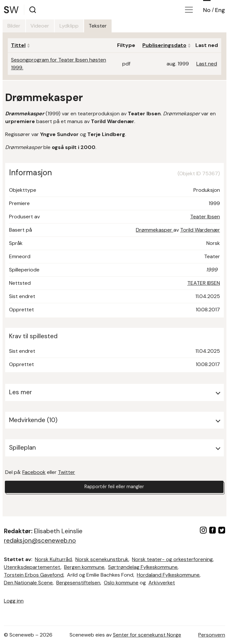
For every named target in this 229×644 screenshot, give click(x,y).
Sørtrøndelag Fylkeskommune (143, 567)
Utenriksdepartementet (32, 567)
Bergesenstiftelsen (78, 583)
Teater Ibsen (205, 217)
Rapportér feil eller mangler (114, 488)
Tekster (119, 26)
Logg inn (14, 601)
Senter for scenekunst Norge (147, 635)
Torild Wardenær (200, 230)
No (207, 10)
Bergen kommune (84, 567)
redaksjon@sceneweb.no (40, 540)
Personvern (212, 635)
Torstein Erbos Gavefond (34, 575)
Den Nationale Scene (28, 583)
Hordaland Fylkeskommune (168, 575)
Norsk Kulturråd (53, 559)
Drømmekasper (155, 230)
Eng (220, 10)
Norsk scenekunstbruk (102, 559)
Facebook (34, 472)
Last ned (207, 64)
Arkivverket (162, 583)
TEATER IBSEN (204, 283)
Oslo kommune (121, 583)
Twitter (66, 472)
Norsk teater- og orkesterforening (172, 559)
